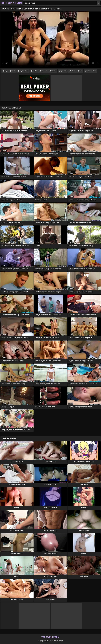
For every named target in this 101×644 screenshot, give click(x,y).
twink (13, 71)
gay (6, 71)
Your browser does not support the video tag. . (50, 40)
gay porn (64, 71)
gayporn (44, 71)
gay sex (54, 71)
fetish (73, 71)
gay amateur (24, 71)
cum (81, 71)
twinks (35, 71)
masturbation (91, 71)
